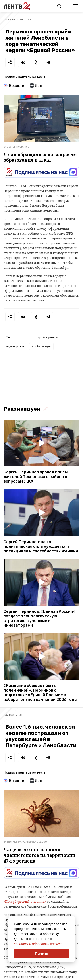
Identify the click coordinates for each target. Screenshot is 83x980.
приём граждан (41, 346)
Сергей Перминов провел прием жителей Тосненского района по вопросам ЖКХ (37, 477)
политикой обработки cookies (38, 944)
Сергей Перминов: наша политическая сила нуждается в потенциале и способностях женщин (41, 547)
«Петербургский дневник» (25, 901)
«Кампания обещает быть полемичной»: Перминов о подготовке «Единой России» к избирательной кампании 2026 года (40, 693)
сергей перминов (47, 338)
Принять (41, 953)
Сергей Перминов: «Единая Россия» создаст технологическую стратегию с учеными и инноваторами (39, 618)
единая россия (15, 346)
